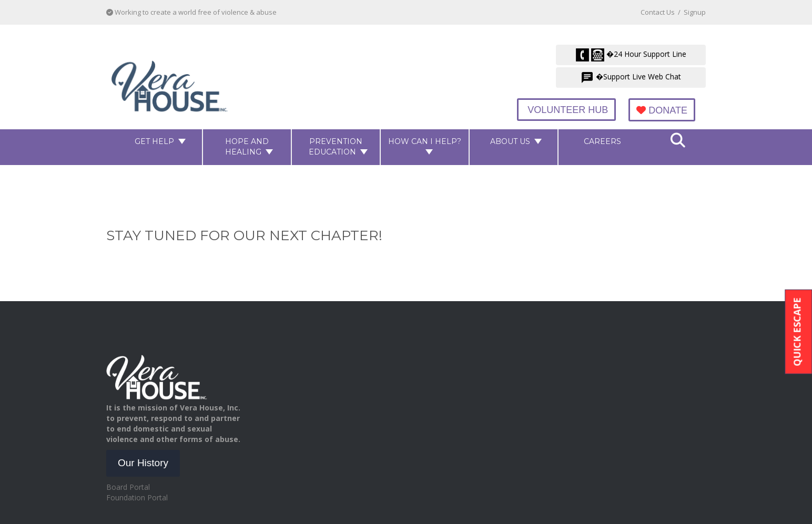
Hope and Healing (247, 147)
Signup (695, 12)
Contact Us (658, 12)
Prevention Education (336, 147)
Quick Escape (797, 331)
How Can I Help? (425, 141)
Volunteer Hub (566, 110)
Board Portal (128, 487)
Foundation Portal (137, 497)
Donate (662, 110)
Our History (143, 463)
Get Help (154, 141)
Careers (602, 141)
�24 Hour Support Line (631, 55)
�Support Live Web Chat (631, 78)
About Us (510, 141)
